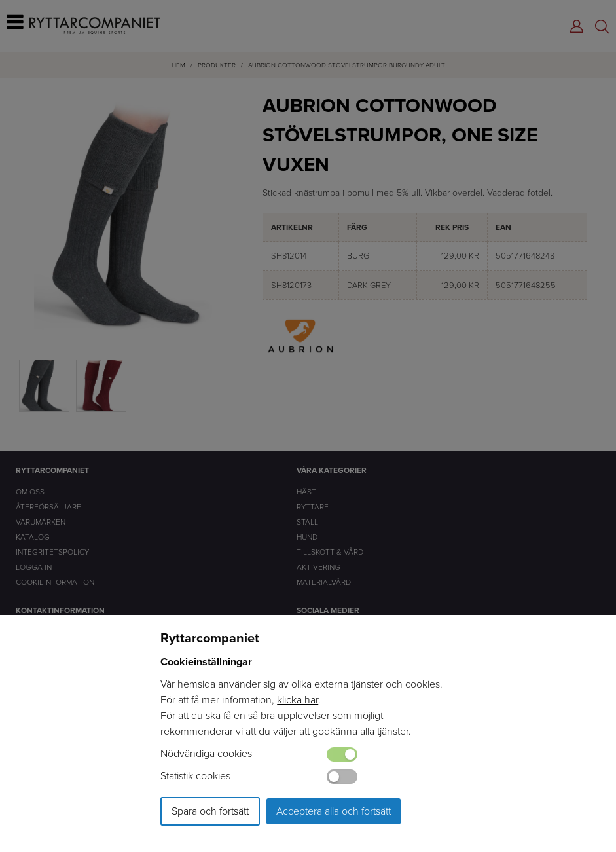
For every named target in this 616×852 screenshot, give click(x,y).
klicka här (298, 700)
